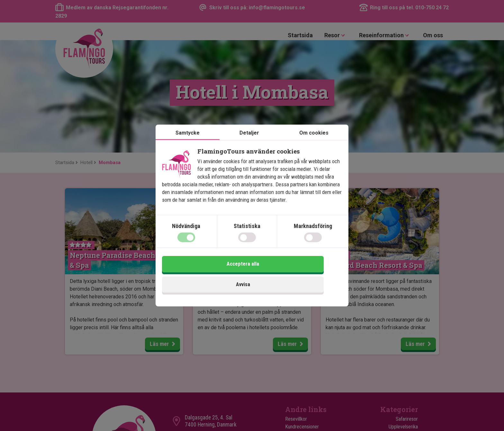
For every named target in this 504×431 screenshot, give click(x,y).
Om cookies (314, 145)
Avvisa (206, 276)
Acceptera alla (298, 276)
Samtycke (188, 145)
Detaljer (249, 145)
